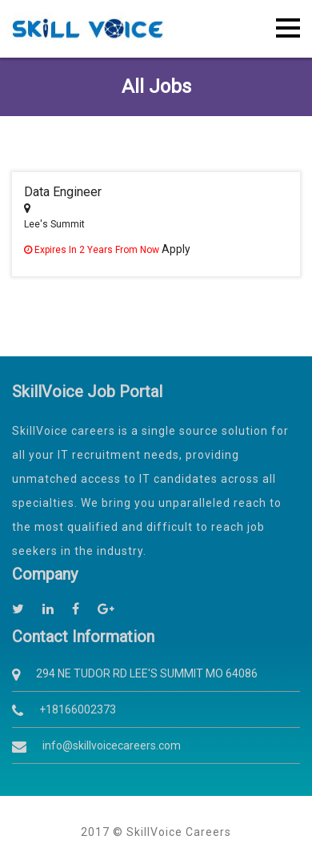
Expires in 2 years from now (93, 250)
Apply (176, 249)
